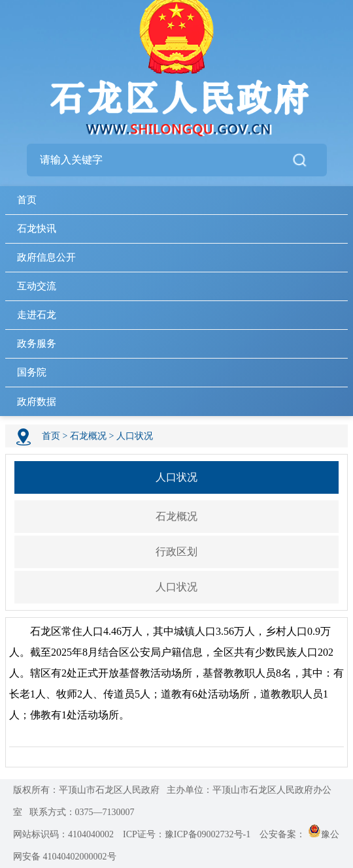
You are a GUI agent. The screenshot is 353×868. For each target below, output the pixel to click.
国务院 (32, 372)
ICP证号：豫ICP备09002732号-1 (187, 834)
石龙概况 (88, 436)
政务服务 (37, 344)
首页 (27, 200)
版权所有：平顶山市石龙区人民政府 (86, 790)
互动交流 (37, 286)
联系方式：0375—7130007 (82, 812)
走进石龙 (37, 315)
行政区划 (176, 552)
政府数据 (37, 402)
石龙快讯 (37, 229)
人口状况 (135, 436)
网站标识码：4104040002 (63, 834)
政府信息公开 (46, 257)
